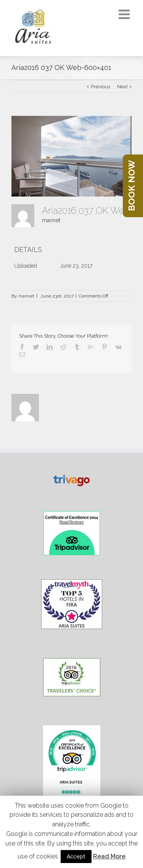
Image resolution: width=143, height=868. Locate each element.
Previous (100, 87)
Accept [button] (76, 857)
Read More (109, 856)
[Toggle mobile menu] (125, 14)
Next (122, 87)
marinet (51, 220)
